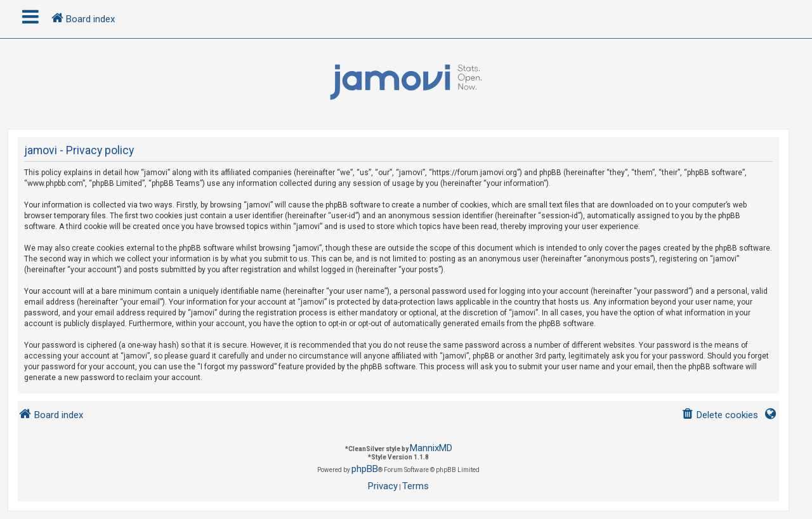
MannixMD (431, 448)
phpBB (365, 469)
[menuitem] (720, 415)
